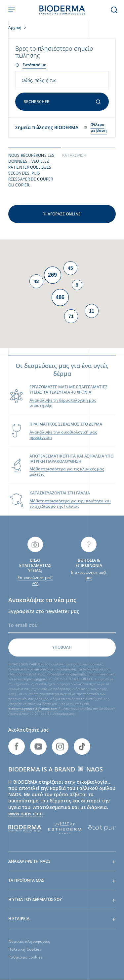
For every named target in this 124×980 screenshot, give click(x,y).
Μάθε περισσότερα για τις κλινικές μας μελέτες (67, 476)
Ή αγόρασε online (62, 214)
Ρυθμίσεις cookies (25, 961)
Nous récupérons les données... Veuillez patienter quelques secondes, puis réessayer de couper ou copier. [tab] (31, 170)
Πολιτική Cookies (25, 953)
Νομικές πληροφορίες (29, 946)
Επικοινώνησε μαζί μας (35, 584)
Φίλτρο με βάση (99, 127)
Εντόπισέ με (34, 65)
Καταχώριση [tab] (74, 155)
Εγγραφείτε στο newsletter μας (44, 615)
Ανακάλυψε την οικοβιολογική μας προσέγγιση (63, 439)
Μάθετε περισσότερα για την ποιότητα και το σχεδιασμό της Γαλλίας (70, 508)
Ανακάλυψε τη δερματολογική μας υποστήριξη (63, 407)
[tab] (35, 170)
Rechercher (62, 102)
